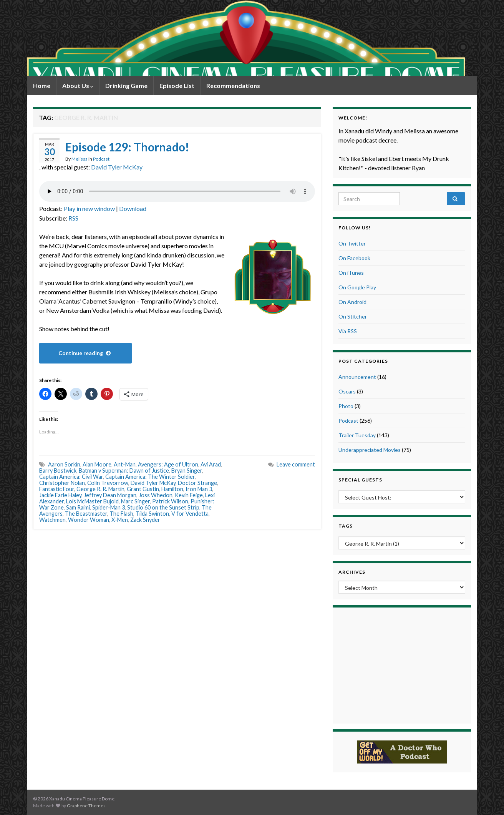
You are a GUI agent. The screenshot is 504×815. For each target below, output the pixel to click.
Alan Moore (97, 464)
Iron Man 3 (199, 489)
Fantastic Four (57, 489)
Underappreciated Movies (370, 450)
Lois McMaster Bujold (92, 501)
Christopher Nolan (62, 483)
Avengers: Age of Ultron (168, 464)
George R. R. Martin (100, 489)
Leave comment (296, 464)
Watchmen (52, 520)
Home (42, 85)
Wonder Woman (89, 520)
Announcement (357, 377)
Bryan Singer (187, 471)
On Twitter (352, 243)
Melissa (80, 159)
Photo (346, 406)
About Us (78, 85)
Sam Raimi (78, 507)
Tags (346, 526)
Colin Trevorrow (108, 483)
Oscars (347, 391)
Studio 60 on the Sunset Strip (163, 507)
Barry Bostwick (58, 471)
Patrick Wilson (170, 501)
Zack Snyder (145, 520)
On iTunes (351, 273)
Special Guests (360, 480)
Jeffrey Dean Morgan (110, 495)
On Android (352, 302)
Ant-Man (125, 464)
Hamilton (172, 489)
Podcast (101, 159)
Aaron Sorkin (64, 464)
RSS (73, 218)
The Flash (121, 514)
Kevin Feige (189, 495)
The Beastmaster (86, 514)
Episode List (177, 85)
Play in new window (89, 208)
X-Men (120, 520)
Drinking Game (126, 85)
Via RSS (348, 331)
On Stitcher (353, 316)
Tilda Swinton (152, 514)
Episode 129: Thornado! (127, 147)
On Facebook (354, 258)
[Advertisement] (402, 664)
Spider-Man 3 (109, 507)
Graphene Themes (86, 806)
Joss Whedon (156, 495)
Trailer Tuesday (357, 435)
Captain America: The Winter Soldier (150, 477)
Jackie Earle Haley (60, 495)
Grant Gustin (143, 489)
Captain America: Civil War (71, 477)
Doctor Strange (197, 483)
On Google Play (357, 287)
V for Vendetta (190, 514)
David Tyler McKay (117, 167)
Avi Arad (211, 464)
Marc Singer (135, 501)
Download (133, 208)
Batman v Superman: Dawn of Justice (124, 471)
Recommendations (233, 85)
